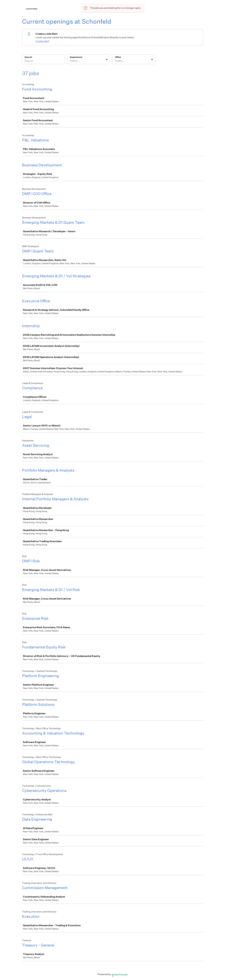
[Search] (43, 61)
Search (28, 57)
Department (76, 57)
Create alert (42, 41)
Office (118, 57)
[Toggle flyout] (107, 60)
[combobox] (70, 61)
